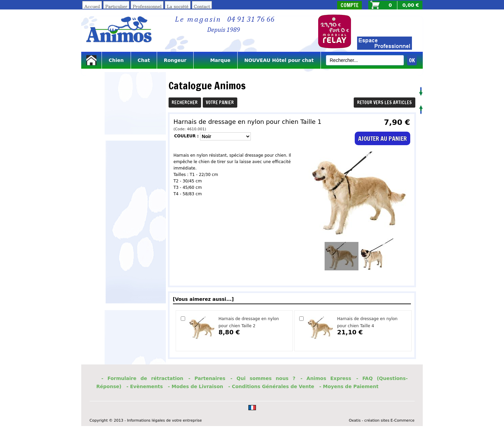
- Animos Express (326, 378)
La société (178, 6)
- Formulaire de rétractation (143, 378)
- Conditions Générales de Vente (271, 386)
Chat (144, 60)
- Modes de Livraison (195, 386)
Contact (202, 6)
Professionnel (147, 6)
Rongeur (175, 60)
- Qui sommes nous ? (263, 378)
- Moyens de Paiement (349, 386)
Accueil (92, 6)
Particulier (116, 6)
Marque (215, 60)
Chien (116, 60)
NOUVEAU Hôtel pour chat (279, 60)
